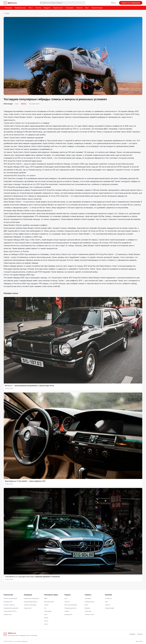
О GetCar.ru (108, 598)
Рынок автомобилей (71, 605)
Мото (31, 8)
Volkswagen (48, 611)
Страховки (70, 8)
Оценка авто (58, 8)
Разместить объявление (131, 3)
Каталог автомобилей (10, 598)
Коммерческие (20, 8)
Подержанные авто (70, 608)
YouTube (140, 634)
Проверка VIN (8, 602)
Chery (46, 621)
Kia (45, 608)
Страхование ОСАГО (10, 611)
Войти (113, 3)
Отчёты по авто (89, 614)
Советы (67, 611)
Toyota (46, 605)
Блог (87, 8)
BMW (46, 598)
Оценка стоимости (9, 605)
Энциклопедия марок (30, 602)
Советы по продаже (30, 605)
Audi (46, 614)
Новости (79, 8)
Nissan (46, 618)
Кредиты (47, 8)
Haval (46, 624)
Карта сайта (139, 641)
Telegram (132, 634)
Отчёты (38, 8)
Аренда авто (68, 614)
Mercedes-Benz (49, 602)
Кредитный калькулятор (11, 608)
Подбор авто (8, 614)
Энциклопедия (97, 8)
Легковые (8, 8)
